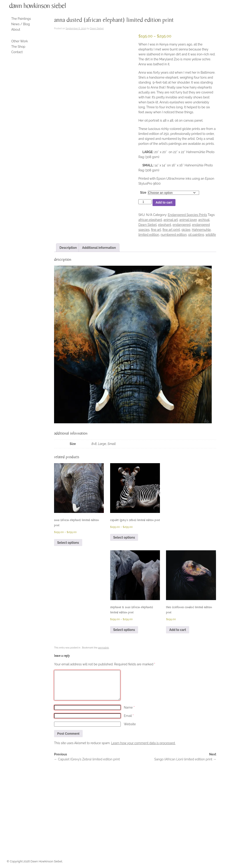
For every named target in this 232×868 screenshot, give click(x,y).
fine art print (171, 230)
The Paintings (21, 19)
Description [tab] (68, 248)
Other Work (20, 41)
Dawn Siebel (97, 28)
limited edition (149, 235)
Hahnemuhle (201, 230)
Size (143, 193)
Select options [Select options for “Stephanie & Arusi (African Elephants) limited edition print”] (124, 630)
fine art (156, 230)
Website (130, 724)
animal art (171, 220)
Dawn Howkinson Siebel (38, 6)
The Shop (18, 47)
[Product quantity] (145, 202)
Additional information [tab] (99, 248)
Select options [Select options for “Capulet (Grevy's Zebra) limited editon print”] (124, 537)
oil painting (196, 235)
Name (129, 707)
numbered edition (174, 235)
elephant (165, 225)
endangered (181, 225)
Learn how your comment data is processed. (143, 743)
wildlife (211, 235)
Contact (17, 52)
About (16, 29)
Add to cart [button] (177, 630)
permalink (103, 648)
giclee (186, 230)
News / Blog (20, 24)
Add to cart (164, 202)
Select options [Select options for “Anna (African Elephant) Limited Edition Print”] (68, 543)
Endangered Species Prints (187, 215)
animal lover (188, 220)
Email (129, 716)
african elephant (150, 220)
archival (204, 220)
